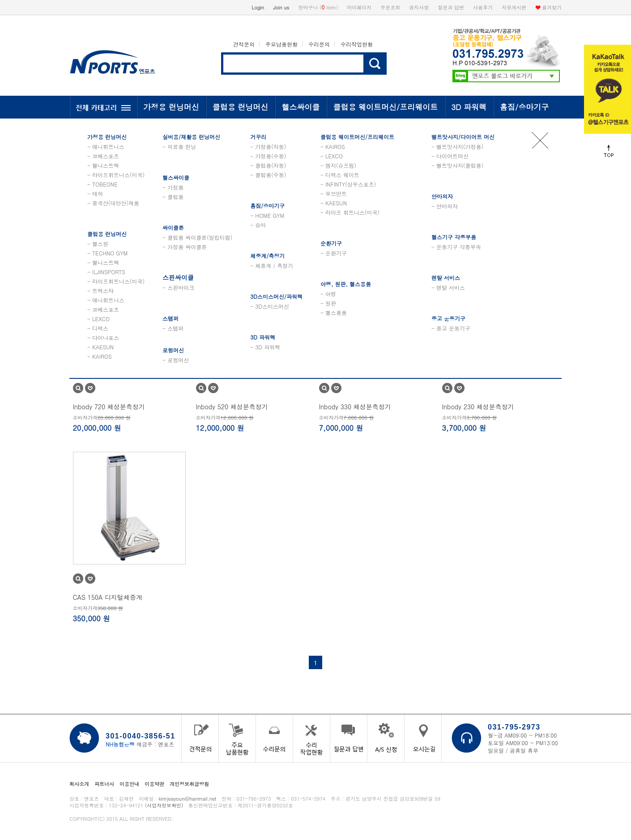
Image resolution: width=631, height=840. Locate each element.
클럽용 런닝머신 (241, 107)
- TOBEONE (102, 184)
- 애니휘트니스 (106, 146)
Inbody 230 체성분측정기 (478, 407)
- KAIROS (100, 356)
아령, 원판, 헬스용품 (346, 284)
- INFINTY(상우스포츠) (348, 184)
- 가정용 (173, 187)
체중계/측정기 (267, 256)
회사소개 (79, 784)
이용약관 (154, 784)
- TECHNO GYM (107, 253)
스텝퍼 (171, 318)
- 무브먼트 (334, 193)
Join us (281, 7)
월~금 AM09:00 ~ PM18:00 (522, 735)
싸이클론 (173, 227)
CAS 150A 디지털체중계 (108, 597)
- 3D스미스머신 (270, 306)
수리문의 (319, 44)
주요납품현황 (281, 44)
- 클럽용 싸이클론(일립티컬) (197, 237)
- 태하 (95, 193)
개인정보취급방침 (189, 784)
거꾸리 (258, 137)
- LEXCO (98, 319)
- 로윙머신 (176, 360)
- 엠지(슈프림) (338, 165)
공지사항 (419, 7)
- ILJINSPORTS (106, 272)
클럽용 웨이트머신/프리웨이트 (385, 107)
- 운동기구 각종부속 (456, 247)
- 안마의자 (445, 206)
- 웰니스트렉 (103, 165)
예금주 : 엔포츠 (140, 744)
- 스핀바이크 (178, 287)
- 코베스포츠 (103, 156)
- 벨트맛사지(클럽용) (457, 165)
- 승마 (258, 225)
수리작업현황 (357, 44)
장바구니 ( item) (318, 7)
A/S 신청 (386, 738)
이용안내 (129, 784)
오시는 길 (423, 738)
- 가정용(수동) (268, 156)
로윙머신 (173, 350)
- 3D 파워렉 (265, 347)
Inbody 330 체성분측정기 (355, 407)
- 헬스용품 (334, 312)
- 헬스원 (98, 244)
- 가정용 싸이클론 (185, 247)
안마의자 (442, 196)
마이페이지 (359, 7)
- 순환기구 (334, 253)
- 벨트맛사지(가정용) (457, 146)
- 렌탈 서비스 (448, 287)
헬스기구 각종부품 (454, 237)
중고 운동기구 (448, 318)
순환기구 (331, 243)
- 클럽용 (173, 197)
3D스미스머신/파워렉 (276, 296)
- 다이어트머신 (450, 156)
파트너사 (104, 784)
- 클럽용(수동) (268, 175)
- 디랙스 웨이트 (340, 175)
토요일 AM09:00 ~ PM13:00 (523, 743)
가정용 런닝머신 (171, 107)
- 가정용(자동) (268, 146)
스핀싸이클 (178, 277)
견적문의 (244, 44)
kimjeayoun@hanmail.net (188, 799)
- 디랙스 (98, 328)
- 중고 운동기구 (451, 328)
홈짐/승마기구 (524, 107)
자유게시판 (514, 7)
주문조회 (390, 7)
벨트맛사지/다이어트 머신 (463, 137)
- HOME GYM (267, 215)
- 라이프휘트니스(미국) (116, 175)
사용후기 (483, 7)
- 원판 (328, 303)
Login (258, 7)
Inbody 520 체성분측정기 (232, 407)
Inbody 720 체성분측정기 (109, 407)
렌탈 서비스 (446, 278)
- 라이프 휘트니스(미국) (350, 212)
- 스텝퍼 (173, 328)
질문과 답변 (451, 7)
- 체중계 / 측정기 (272, 265)
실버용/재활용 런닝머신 (191, 137)
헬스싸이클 (301, 107)
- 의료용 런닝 (179, 146)
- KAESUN (100, 347)
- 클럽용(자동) (268, 165)
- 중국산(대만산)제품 (113, 203)
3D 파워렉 (469, 107)
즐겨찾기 (552, 7)
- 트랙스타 (100, 291)
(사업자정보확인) (164, 805)
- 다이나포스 (103, 337)
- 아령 (328, 294)
